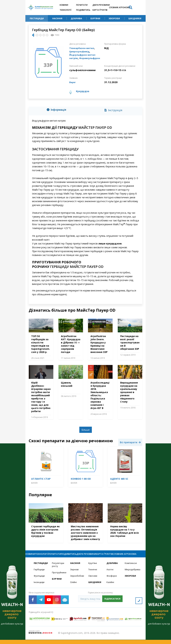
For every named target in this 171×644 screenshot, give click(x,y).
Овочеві (93, 582)
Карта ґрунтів (100, 10)
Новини (64, 5)
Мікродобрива (132, 575)
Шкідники (135, 18)
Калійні (110, 588)
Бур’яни (95, 18)
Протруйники (59, 579)
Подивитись (83, 10)
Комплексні (131, 569)
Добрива (76, 18)
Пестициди (37, 18)
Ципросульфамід (81, 51)
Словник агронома (120, 7)
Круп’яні (93, 569)
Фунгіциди (39, 582)
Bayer (73, 82)
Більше (86, 430)
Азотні (110, 575)
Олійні (74, 588)
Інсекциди (39, 588)
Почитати (82, 5)
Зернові (74, 575)
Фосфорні (112, 582)
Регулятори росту (59, 570)
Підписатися (112, 605)
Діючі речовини (101, 5)
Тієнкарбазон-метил (83, 48)
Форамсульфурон (92, 58)
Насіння (57, 18)
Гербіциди (39, 575)
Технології (65, 10)
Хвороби (114, 18)
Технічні (93, 575)
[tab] (57, 110)
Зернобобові (77, 582)
